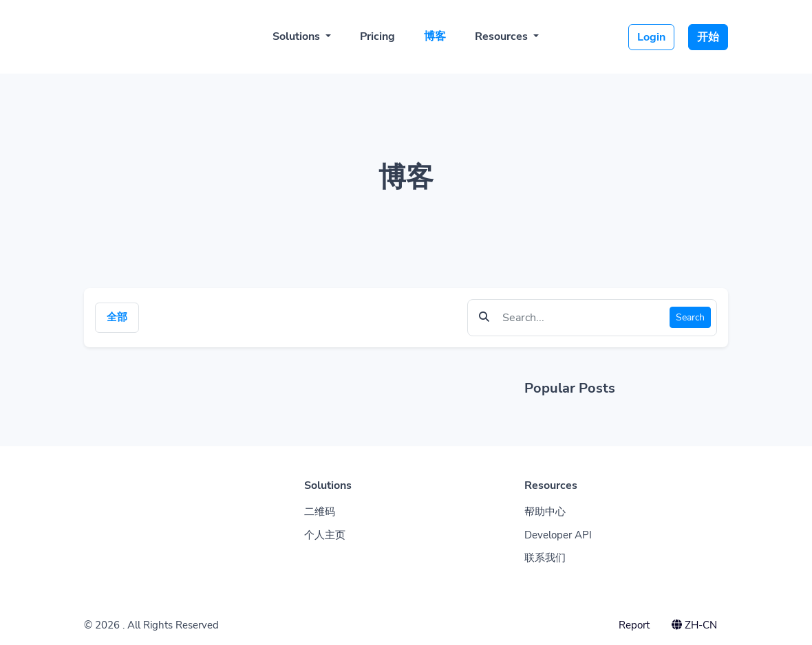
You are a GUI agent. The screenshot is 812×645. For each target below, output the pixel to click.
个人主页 (325, 535)
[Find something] (582, 318)
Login (651, 37)
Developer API (558, 535)
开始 (708, 37)
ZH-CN (694, 625)
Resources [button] (503, 36)
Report (634, 625)
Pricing (377, 36)
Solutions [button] (298, 36)
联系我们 (545, 558)
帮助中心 (545, 512)
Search (690, 317)
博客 (435, 36)
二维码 (320, 512)
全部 (117, 317)
